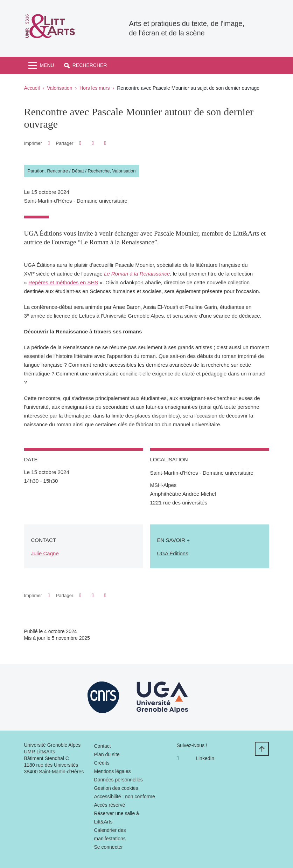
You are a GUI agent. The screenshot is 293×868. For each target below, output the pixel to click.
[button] (86, 65)
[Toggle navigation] (41, 65)
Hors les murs (95, 88)
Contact (102, 746)
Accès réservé (109, 805)
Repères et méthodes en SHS (63, 282)
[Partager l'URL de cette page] (105, 143)
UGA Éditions (173, 553)
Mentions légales (112, 771)
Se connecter (108, 847)
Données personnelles (118, 780)
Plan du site (107, 754)
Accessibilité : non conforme (124, 796)
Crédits (102, 763)
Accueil (32, 88)
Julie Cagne (45, 553)
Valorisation (60, 88)
